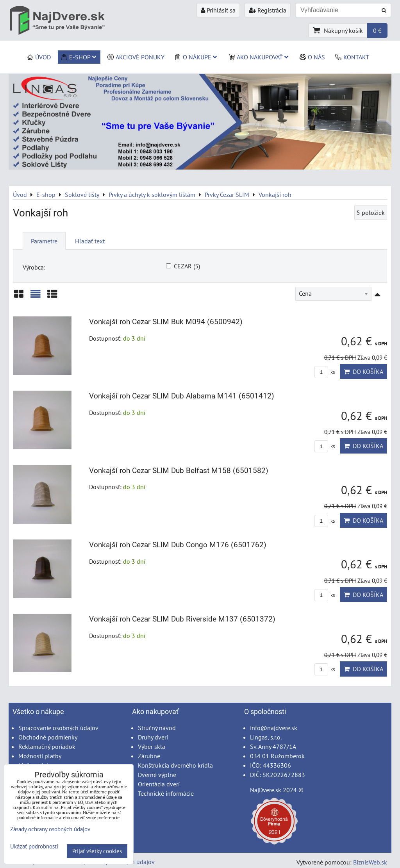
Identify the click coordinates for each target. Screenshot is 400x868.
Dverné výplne (157, 775)
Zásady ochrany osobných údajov (50, 829)
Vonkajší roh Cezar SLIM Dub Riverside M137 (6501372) (182, 619)
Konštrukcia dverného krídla (175, 765)
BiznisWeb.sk (370, 862)
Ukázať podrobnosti (34, 847)
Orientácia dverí (159, 784)
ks (325, 372)
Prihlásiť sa (218, 10)
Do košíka (363, 371)
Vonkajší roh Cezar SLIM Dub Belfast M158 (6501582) (179, 471)
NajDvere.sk (266, 790)
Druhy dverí (153, 737)
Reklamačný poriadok (47, 747)
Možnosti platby (40, 756)
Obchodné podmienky (48, 737)
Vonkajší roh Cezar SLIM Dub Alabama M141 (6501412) (182, 396)
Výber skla (152, 747)
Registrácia (268, 10)
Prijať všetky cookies (97, 851)
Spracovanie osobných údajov (58, 728)
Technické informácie (166, 793)
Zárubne (149, 756)
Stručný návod (157, 728)
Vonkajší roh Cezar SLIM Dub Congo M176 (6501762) (178, 545)
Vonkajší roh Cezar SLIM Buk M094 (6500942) (166, 322)
